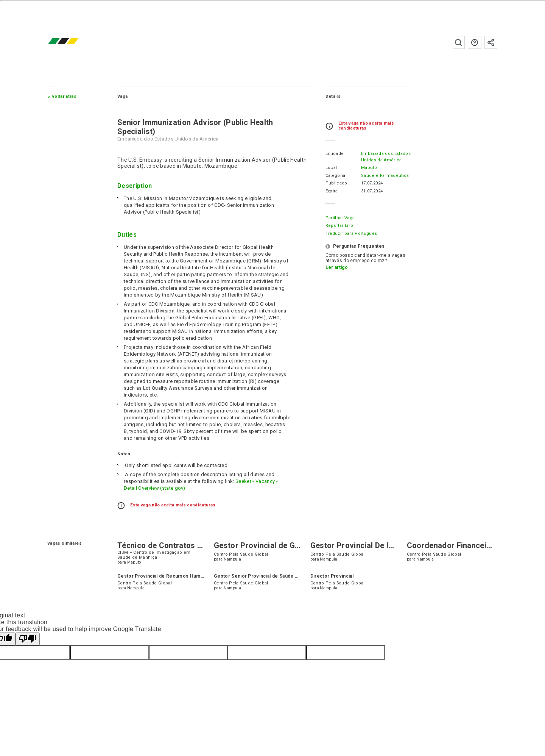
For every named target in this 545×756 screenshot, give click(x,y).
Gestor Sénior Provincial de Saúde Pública (263, 576)
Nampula (232, 559)
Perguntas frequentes (474, 42)
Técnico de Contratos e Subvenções (183, 545)
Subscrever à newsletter (490, 42)
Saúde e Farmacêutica (385, 176)
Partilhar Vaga (340, 218)
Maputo (369, 168)
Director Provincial (332, 576)
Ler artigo (336, 267)
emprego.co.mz (75, 42)
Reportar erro (339, 226)
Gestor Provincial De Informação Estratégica (391, 545)
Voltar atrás (65, 96)
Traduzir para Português (351, 234)
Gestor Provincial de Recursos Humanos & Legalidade (181, 576)
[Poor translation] (28, 639)
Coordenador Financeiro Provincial (469, 545)
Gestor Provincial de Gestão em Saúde (284, 545)
